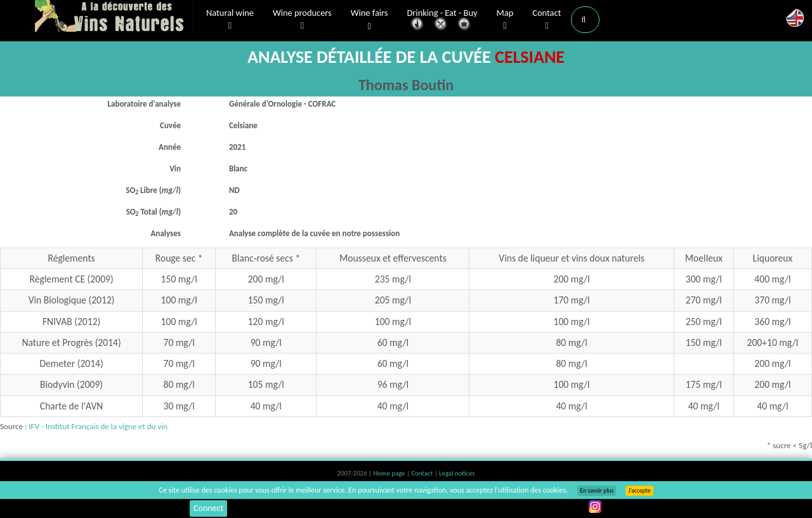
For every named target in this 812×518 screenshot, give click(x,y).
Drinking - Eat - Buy (442, 21)
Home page (390, 473)
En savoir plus (597, 491)
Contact (547, 20)
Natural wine (230, 20)
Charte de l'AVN (72, 406)
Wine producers (302, 20)
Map (505, 20)
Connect (208, 508)
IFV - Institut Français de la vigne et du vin (98, 426)
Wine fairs (370, 20)
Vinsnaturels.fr (114, 17)
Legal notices (457, 473)
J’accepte (639, 491)
